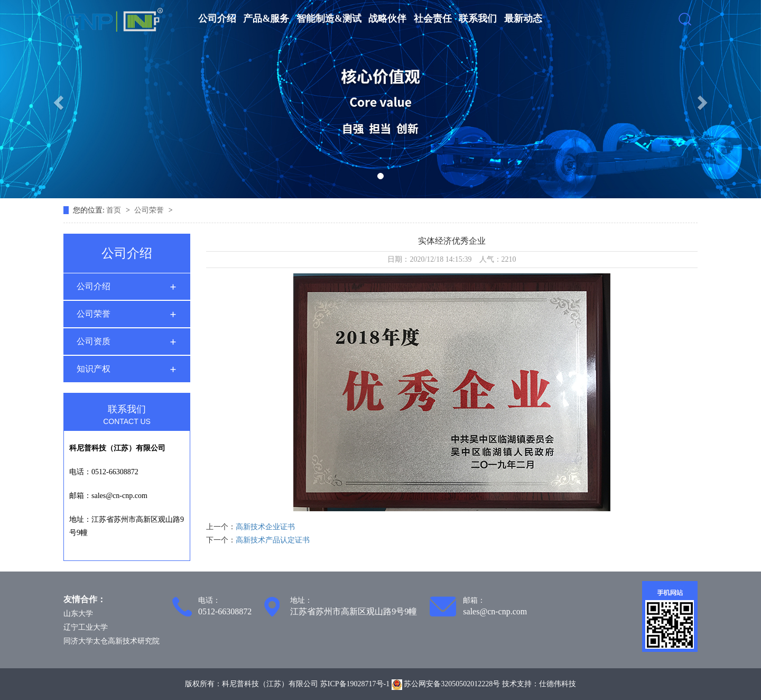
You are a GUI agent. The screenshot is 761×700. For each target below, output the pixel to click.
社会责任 (433, 19)
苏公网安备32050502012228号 (447, 684)
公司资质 (94, 341)
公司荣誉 (150, 210)
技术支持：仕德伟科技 (539, 684)
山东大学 (78, 614)
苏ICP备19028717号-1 (355, 684)
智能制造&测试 (329, 19)
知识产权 (94, 369)
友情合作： (85, 599)
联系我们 (478, 19)
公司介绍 (217, 19)
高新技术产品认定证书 (273, 540)
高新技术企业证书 (265, 527)
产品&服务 (266, 19)
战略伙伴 (387, 19)
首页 (115, 210)
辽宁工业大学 (86, 627)
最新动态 (523, 19)
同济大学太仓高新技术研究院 (112, 641)
